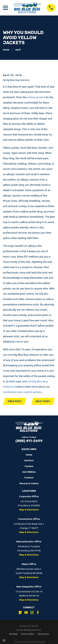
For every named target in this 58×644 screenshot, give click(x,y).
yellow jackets (36, 97)
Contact (29, 478)
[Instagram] (32, 612)
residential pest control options (22, 392)
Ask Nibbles (29, 472)
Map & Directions (29, 510)
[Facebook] (38, 612)
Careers (29, 466)
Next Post (43, 401)
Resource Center (29, 483)
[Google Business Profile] (20, 612)
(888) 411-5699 (29, 441)
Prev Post (15, 401)
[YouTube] (26, 612)
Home (29, 455)
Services (29, 460)
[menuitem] (13, 634)
